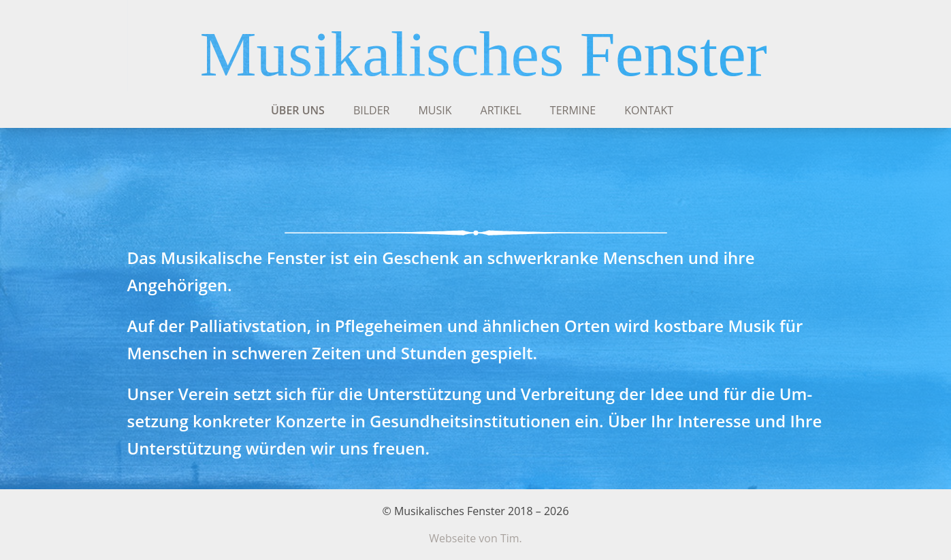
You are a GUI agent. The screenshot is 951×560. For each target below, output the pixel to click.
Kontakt (649, 110)
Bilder (372, 110)
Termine (573, 110)
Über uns (298, 110)
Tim (510, 538)
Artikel (501, 110)
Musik (435, 110)
